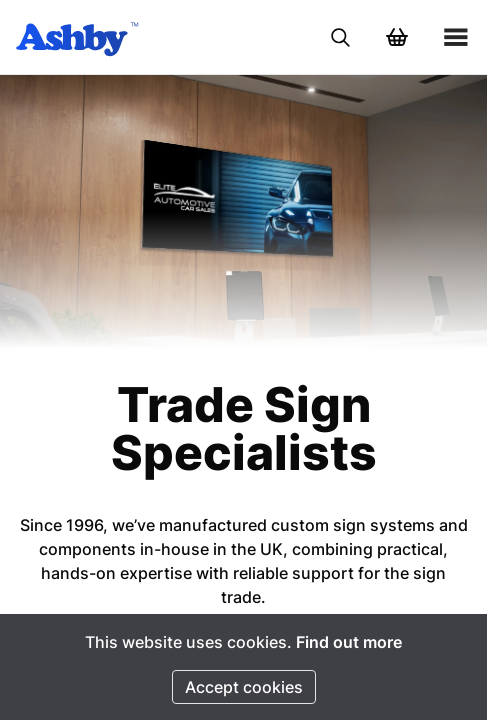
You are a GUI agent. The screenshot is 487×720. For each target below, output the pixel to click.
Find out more (349, 642)
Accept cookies (244, 687)
